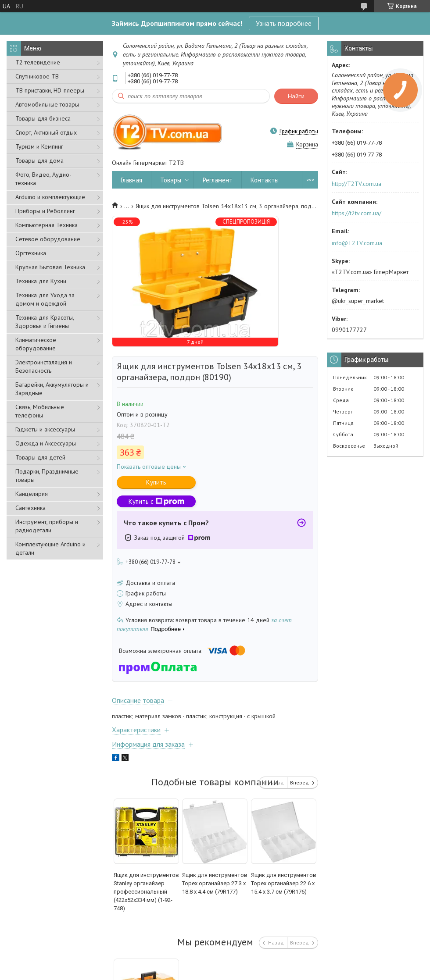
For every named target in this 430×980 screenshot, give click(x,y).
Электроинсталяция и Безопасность (44, 366)
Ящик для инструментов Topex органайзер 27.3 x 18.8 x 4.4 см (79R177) (215, 883)
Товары (171, 180)
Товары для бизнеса (43, 118)
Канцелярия (32, 494)
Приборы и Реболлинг (45, 211)
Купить (156, 482)
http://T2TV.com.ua (357, 184)
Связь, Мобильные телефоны (40, 411)
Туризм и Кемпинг (39, 146)
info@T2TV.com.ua (357, 243)
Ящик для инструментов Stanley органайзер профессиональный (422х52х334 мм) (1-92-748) (146, 892)
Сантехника (30, 508)
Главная (131, 180)
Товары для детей (40, 457)
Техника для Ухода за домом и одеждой (45, 299)
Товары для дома (39, 160)
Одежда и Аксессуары (46, 443)
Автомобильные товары (47, 104)
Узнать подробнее (284, 23)
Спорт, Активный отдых (46, 132)
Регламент (218, 180)
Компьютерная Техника (47, 225)
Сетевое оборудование (48, 239)
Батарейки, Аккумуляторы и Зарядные (52, 389)
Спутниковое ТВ (37, 76)
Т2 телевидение (38, 62)
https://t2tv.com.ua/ (357, 213)
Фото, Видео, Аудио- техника (43, 179)
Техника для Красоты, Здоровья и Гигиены (45, 322)
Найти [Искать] (296, 96)
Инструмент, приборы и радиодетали (47, 526)
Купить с (156, 501)
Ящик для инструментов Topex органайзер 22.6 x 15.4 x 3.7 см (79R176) (284, 883)
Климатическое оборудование (36, 344)
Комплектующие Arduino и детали (50, 548)
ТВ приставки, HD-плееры (50, 90)
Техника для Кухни (41, 281)
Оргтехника (31, 253)
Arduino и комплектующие (50, 197)
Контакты (265, 180)
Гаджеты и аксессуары (45, 429)
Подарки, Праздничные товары (47, 476)
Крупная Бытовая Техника (50, 267)
